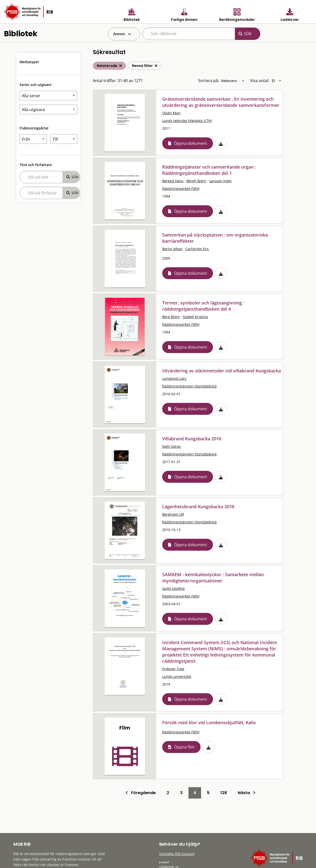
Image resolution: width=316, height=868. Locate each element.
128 (224, 793)
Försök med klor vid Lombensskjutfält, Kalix (209, 722)
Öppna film (184, 747)
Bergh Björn (196, 181)
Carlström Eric (197, 249)
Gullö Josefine (173, 588)
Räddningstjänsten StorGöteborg (189, 386)
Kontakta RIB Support (177, 854)
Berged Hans (173, 181)
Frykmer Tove (173, 669)
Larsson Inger (221, 181)
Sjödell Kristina (195, 317)
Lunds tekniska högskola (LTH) (187, 121)
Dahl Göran (172, 446)
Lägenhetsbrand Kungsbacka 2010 (198, 507)
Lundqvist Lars (174, 378)
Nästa (247, 793)
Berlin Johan (172, 249)
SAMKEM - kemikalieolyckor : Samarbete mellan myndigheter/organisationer (213, 578)
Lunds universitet (177, 676)
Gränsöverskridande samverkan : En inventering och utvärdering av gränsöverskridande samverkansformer (221, 102)
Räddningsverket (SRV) (181, 189)
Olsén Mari (171, 113)
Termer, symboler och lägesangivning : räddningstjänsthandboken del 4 (203, 306)
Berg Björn (171, 317)
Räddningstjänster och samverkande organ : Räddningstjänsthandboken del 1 (209, 170)
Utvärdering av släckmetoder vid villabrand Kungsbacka (222, 371)
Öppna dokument (191, 143)
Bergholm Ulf (173, 514)
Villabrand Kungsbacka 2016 (192, 439)
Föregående (141, 793)
